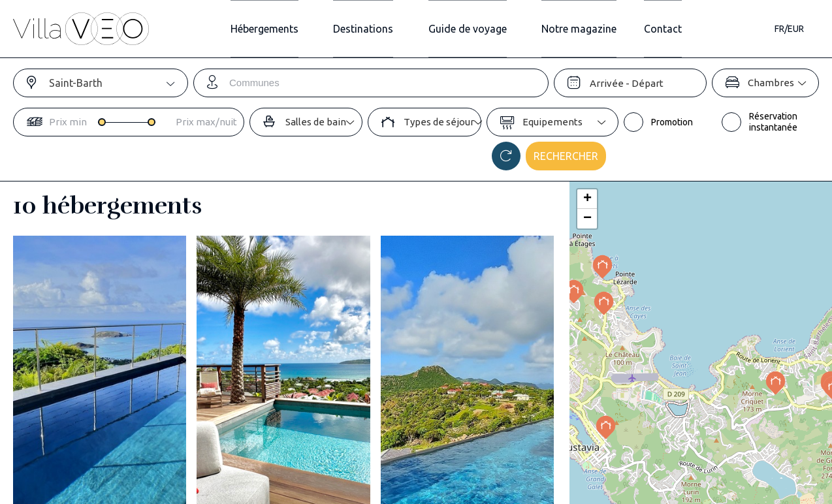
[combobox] (118, 83)
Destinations (345, 29)
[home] (81, 29)
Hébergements (234, 29)
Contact (681, 29)
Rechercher (566, 156)
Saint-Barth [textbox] (76, 83)
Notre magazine (585, 29)
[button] (776, 383)
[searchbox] (389, 83)
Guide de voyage (462, 29)
